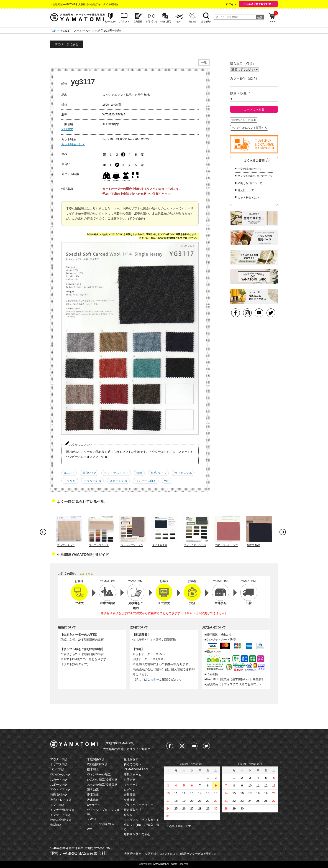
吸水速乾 (93, 800)
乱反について (246, 190)
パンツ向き (58, 769)
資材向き (56, 825)
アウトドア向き (60, 790)
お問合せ (130, 780)
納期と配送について (250, 183)
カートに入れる (254, 109)
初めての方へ (133, 764)
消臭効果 (93, 790)
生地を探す (131, 759)
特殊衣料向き (59, 795)
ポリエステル (183, 473)
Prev (44, 533)
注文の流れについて (250, 169)
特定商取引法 (133, 810)
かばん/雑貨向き (61, 820)
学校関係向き (96, 759)
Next (284, 533)
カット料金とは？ (73, 144)
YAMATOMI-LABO (136, 769)
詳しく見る (87, 574)
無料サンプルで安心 (137, 834)
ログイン (231, 4)
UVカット (94, 805)
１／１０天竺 (160, 545)
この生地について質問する (249, 128)
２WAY (92, 819)
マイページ (131, 785)
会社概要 (130, 800)
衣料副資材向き (97, 764)
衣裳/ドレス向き (61, 800)
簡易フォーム (133, 775)
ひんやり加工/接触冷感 (102, 780)
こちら (152, 679)
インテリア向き (60, 815)
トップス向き (59, 764)
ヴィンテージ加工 (99, 775)
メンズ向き (58, 805)
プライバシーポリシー (138, 805)
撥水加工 (93, 769)
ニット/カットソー (116, 473)
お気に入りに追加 (244, 120)
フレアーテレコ (66, 545)
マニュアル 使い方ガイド (141, 820)
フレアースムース (99, 545)
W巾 (167, 481)
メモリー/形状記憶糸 (101, 824)
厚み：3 (69, 473)
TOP (53, 31)
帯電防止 (93, 795)
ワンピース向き (146, 481)
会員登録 (130, 795)
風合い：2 (89, 473)
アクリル (70, 481)
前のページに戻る (67, 44)
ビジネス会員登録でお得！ (258, 4)
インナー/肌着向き (62, 810)
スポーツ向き (59, 785)
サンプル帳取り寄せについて (255, 176)
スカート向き (118, 481)
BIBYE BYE (254, 545)
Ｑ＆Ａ (128, 815)
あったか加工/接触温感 (102, 785)
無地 (139, 473)
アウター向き (92, 481)
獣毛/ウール (158, 473)
